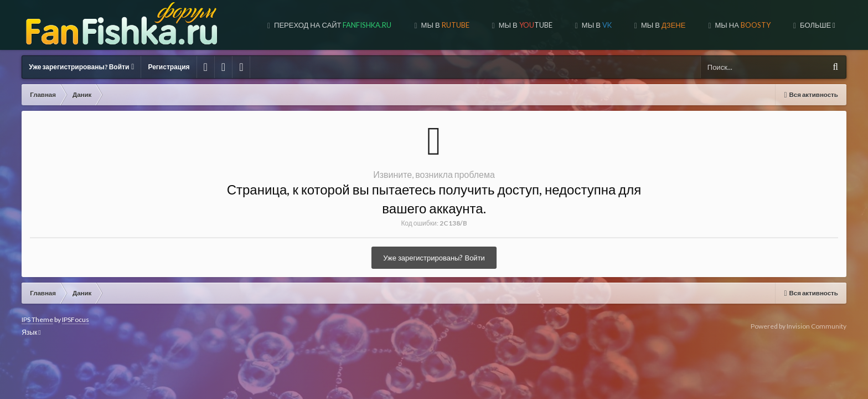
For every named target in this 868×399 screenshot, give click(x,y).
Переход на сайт (336, 25)
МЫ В (448, 25)
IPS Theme (37, 319)
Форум (819, 25)
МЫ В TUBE (529, 25)
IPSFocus (76, 319)
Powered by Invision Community (799, 326)
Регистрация (169, 67)
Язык (31, 332)
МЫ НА (746, 25)
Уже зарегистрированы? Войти (81, 67)
